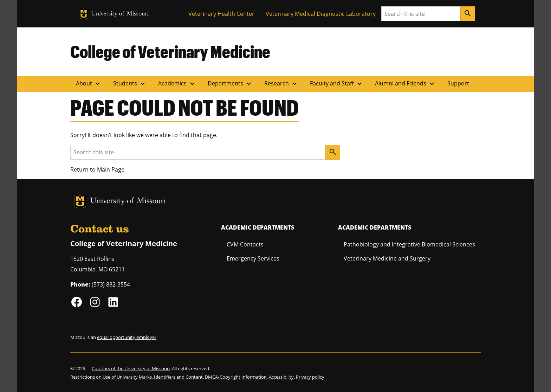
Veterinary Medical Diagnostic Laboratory (321, 14)
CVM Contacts (245, 244)
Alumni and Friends (406, 84)
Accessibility (281, 377)
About (89, 84)
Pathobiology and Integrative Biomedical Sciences (409, 244)
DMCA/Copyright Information (236, 377)
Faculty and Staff (337, 84)
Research (281, 84)
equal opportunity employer (127, 337)
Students (130, 84)
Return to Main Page (97, 169)
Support (458, 83)
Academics (177, 84)
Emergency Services (253, 258)
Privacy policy (310, 377)
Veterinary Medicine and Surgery (387, 258)
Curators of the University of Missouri (131, 368)
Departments (230, 84)
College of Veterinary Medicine (170, 51)
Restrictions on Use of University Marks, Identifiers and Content (137, 377)
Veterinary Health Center (221, 14)
